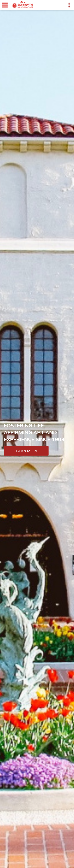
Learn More (26, 451)
